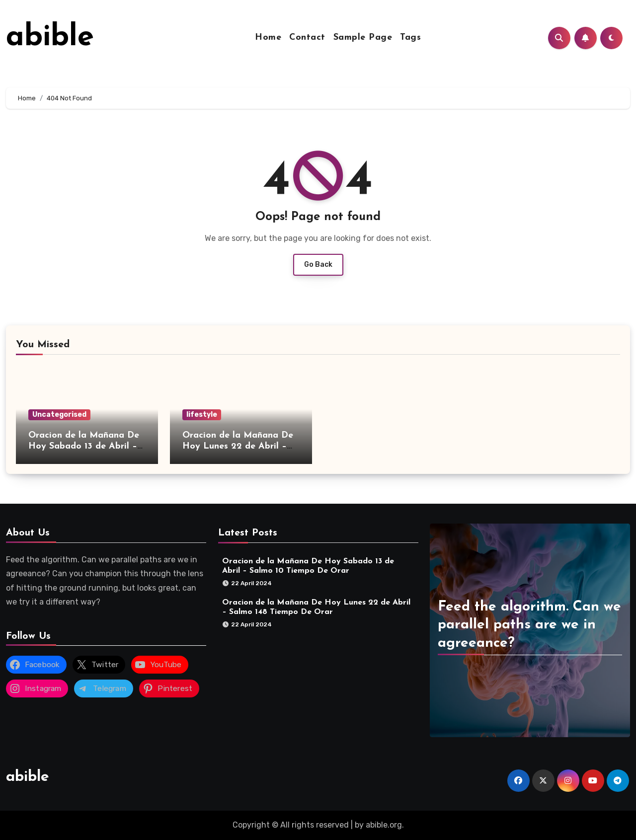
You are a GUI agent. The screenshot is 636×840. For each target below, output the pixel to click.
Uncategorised (59, 415)
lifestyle (202, 415)
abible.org (384, 825)
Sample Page (363, 38)
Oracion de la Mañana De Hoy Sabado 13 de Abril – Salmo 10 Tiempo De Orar (84, 446)
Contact (307, 38)
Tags (410, 38)
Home (268, 38)
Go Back (318, 265)
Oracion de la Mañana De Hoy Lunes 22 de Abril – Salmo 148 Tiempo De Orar (239, 446)
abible (50, 38)
